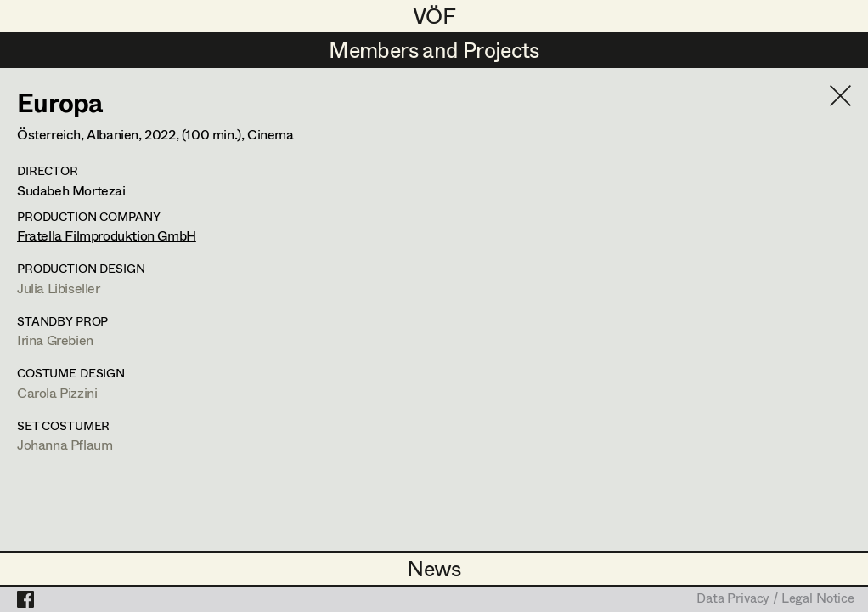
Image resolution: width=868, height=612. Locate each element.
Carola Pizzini (57, 392)
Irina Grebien (55, 340)
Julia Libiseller (59, 288)
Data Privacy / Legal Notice (775, 599)
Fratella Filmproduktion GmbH (107, 235)
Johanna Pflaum (65, 444)
